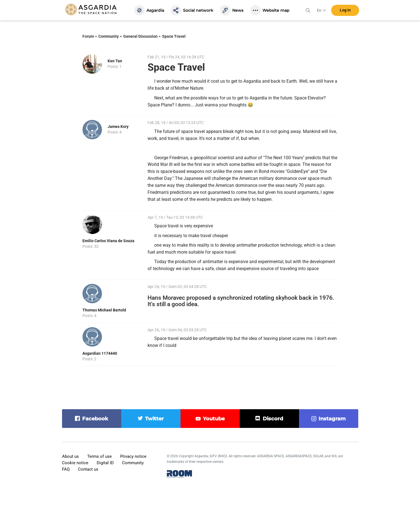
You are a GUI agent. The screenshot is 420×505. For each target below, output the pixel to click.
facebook (95, 419)
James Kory (118, 127)
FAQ (66, 469)
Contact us (88, 469)
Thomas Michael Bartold (104, 310)
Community (109, 36)
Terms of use (99, 456)
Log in (345, 11)
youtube (214, 419)
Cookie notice (75, 463)
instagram (332, 419)
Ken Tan (115, 61)
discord (273, 419)
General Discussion (140, 36)
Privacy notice (133, 456)
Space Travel (174, 36)
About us (70, 456)
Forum (88, 36)
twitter (154, 419)
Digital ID (105, 463)
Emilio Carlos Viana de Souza (108, 241)
